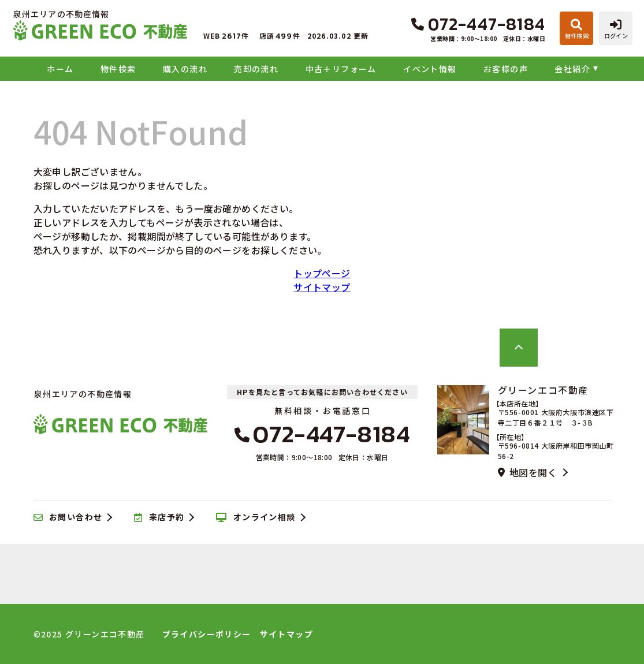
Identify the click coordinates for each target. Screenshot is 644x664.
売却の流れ (256, 69)
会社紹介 (572, 69)
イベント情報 (430, 69)
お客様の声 (506, 69)
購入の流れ (185, 69)
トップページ (322, 273)
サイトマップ (322, 287)
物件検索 (118, 69)
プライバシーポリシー (207, 634)
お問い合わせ (68, 517)
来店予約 (159, 517)
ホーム (60, 69)
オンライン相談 (256, 517)
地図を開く (527, 472)
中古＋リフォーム (341, 69)
